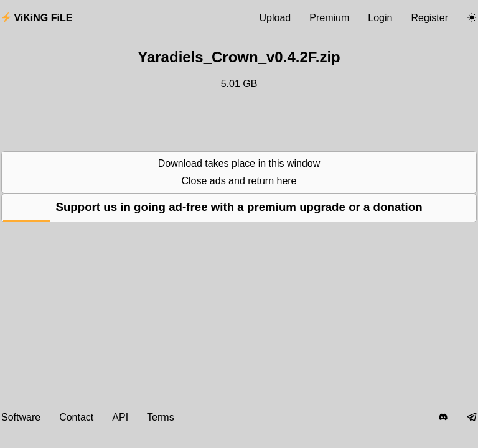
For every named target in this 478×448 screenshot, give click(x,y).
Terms (161, 417)
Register (429, 18)
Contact (76, 417)
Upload (275, 18)
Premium (329, 18)
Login (380, 18)
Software (21, 417)
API (120, 417)
